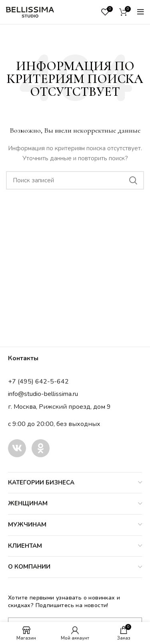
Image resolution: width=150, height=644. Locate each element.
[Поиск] (75, 180)
